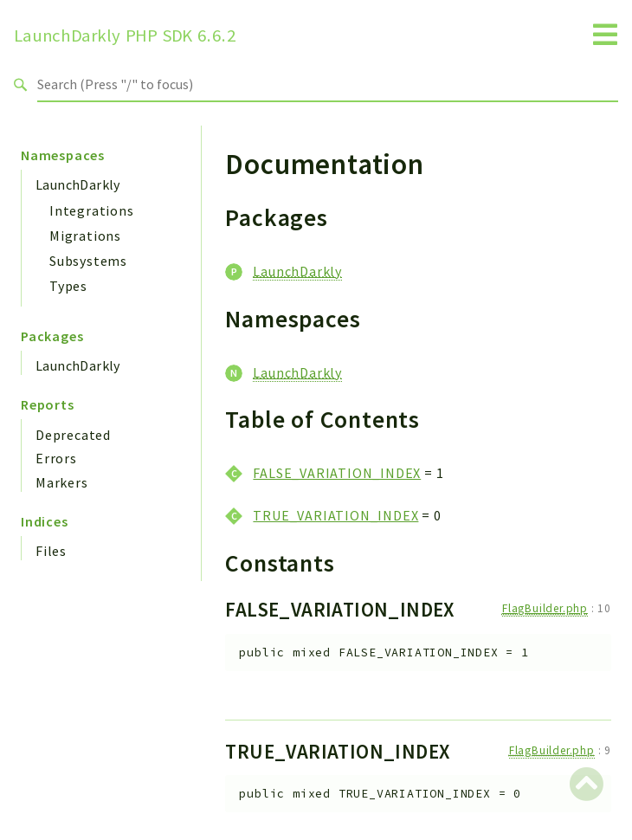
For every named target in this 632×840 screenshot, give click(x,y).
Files (51, 551)
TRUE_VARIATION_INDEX (335, 515)
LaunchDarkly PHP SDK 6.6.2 (125, 36)
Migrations (85, 236)
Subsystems (88, 261)
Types (68, 286)
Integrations (92, 210)
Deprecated (73, 435)
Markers (62, 482)
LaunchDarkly (78, 184)
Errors (56, 458)
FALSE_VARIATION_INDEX (337, 473)
